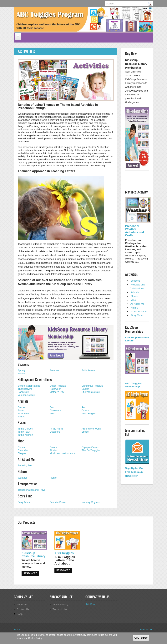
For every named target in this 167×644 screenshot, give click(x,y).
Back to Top (147, 629)
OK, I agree (141, 638)
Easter (85, 389)
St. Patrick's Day (91, 392)
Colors (53, 447)
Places (22, 422)
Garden (22, 407)
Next (147, 23)
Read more (30, 573)
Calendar (23, 450)
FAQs (20, 614)
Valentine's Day (26, 395)
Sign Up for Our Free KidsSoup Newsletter (134, 472)
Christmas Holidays (92, 386)
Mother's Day (57, 392)
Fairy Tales (24, 502)
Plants (53, 478)
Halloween (56, 389)
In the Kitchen (25, 435)
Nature (22, 471)
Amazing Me (25, 465)
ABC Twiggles (64, 553)
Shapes (22, 453)
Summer (54, 370)
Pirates (53, 450)
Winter (21, 373)
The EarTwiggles (91, 450)
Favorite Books (58, 502)
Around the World (91, 429)
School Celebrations (29, 386)
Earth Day (23, 392)
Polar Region (89, 413)
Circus (21, 447)
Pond (84, 407)
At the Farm (56, 429)
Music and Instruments (62, 453)
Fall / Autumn (89, 370)
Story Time (25, 496)
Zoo (52, 407)
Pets (52, 413)
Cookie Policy (35, 639)
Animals (23, 401)
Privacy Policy (60, 604)
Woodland (23, 413)
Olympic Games (90, 447)
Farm (21, 410)
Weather (22, 478)
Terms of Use (60, 609)
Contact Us (23, 609)
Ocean (85, 410)
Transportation (28, 484)
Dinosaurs (55, 410)
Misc (21, 441)
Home (17, 629)
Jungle (21, 417)
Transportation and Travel (32, 490)
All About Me (26, 459)
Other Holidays (58, 386)
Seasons (23, 364)
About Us (22, 604)
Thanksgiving (25, 389)
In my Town (24, 432)
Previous (141, 23)
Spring (21, 370)
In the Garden (25, 429)
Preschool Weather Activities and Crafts (134, 231)
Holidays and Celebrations (35, 380)
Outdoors (55, 432)
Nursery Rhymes (91, 502)
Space (85, 432)
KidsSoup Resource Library (33, 554)
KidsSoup (91, 604)
